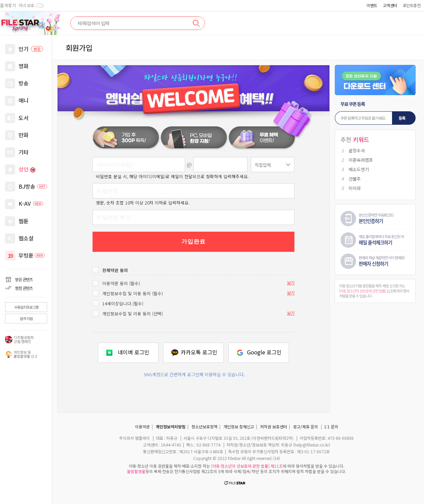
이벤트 (372, 5)
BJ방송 (33, 186)
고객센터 (390, 5)
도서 (24, 118)
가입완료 (193, 242)
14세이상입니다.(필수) (123, 303)
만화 (24, 135)
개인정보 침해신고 (239, 427)
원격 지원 (26, 318)
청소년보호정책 (204, 427)
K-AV (31, 203)
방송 (24, 83)
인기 (31, 49)
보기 (291, 283)
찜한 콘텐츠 (24, 288)
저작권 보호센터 (274, 427)
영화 (24, 66)
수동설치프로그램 (26, 307)
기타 (24, 152)
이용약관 (142, 427)
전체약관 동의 (115, 270)
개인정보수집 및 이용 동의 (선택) (133, 314)
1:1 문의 (331, 427)
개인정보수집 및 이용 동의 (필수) (133, 293)
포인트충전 (412, 5)
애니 (24, 100)
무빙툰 (32, 255)
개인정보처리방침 (171, 427)
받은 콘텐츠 (24, 279)
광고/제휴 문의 (306, 427)
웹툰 (24, 221)
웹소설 (26, 238)
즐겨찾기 (8, 5)
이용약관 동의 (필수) (121, 283)
